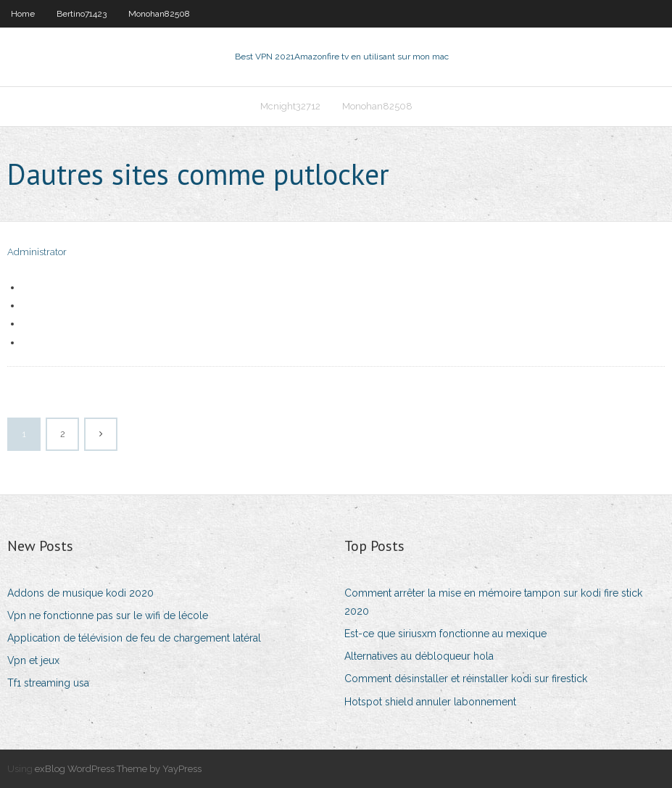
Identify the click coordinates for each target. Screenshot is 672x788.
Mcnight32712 (290, 106)
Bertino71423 (82, 14)
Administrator (37, 252)
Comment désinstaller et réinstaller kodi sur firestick (466, 679)
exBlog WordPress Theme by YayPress (118, 769)
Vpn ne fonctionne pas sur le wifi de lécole (108, 615)
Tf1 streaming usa (48, 683)
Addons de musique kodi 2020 (80, 593)
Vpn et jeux (33, 660)
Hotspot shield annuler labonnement (430, 702)
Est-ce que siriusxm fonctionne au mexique (445, 634)
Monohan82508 (159, 14)
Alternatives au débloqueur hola (419, 656)
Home (23, 14)
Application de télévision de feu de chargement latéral (134, 638)
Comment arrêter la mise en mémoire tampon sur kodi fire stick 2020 (493, 602)
